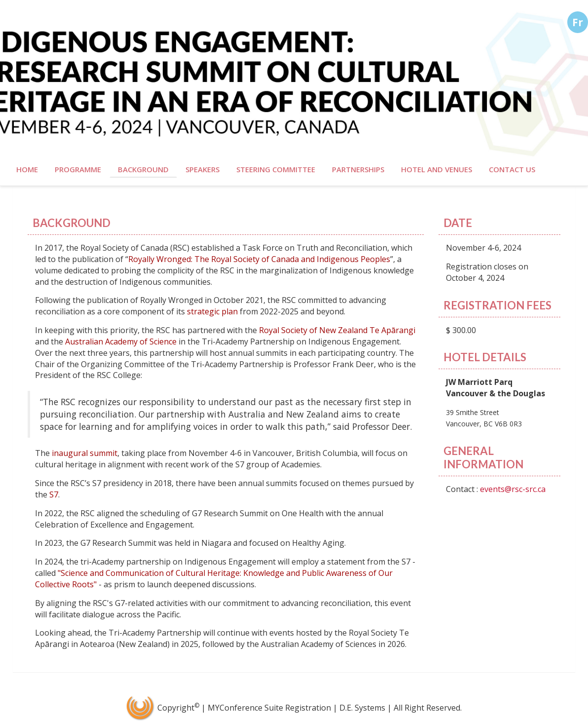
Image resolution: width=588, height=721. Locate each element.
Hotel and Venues (437, 169)
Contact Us (512, 169)
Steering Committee (276, 169)
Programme (78, 169)
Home (27, 169)
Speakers (202, 169)
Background (143, 169)
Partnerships (358, 169)
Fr (578, 22)
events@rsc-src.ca (513, 489)
